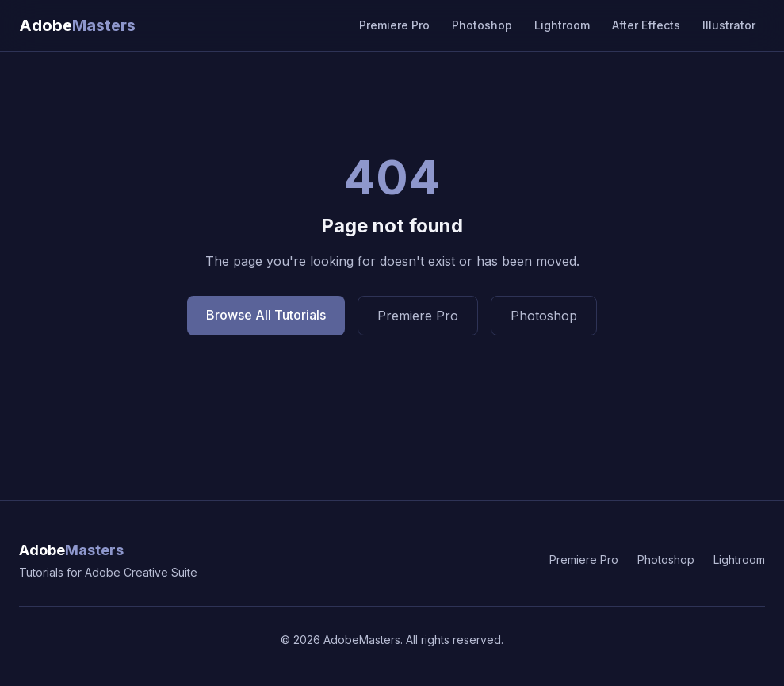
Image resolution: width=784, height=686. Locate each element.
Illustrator (729, 25)
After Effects (646, 25)
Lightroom (562, 25)
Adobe (71, 550)
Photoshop (482, 25)
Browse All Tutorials (266, 315)
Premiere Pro (394, 25)
